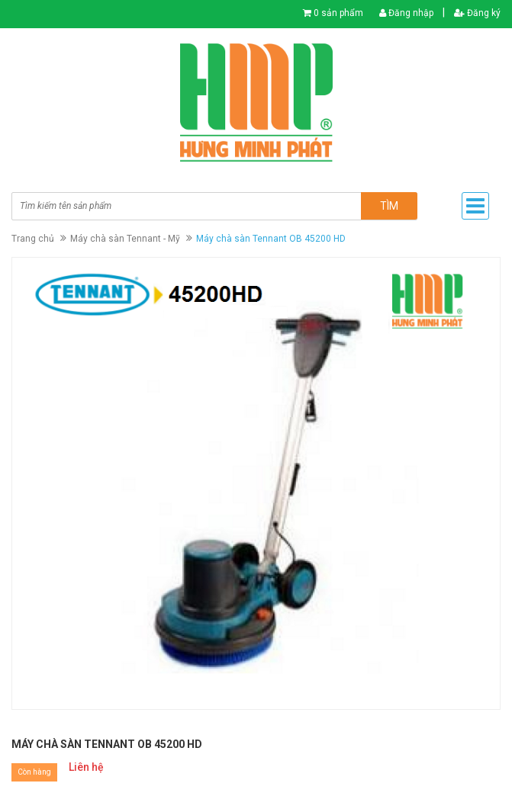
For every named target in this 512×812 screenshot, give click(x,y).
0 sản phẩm (338, 13)
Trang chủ (33, 239)
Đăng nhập (406, 13)
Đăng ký (477, 13)
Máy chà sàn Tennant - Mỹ (125, 239)
